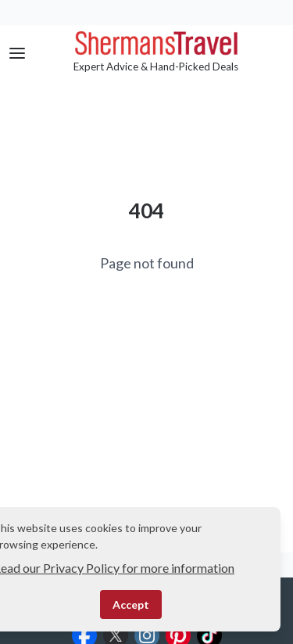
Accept (131, 604)
